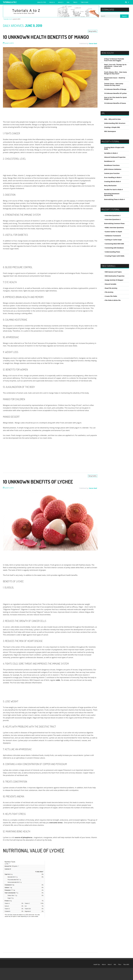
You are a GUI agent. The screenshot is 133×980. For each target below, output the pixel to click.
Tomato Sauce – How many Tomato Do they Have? (114, 84)
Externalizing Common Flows (114, 223)
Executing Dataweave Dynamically (112, 194)
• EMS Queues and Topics (113, 272)
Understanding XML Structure (115, 123)
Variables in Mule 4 (111, 153)
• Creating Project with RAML (114, 256)
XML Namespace (110, 131)
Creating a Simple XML (112, 127)
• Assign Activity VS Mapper (114, 280)
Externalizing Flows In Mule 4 (114, 199)
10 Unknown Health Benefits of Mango (46, 37)
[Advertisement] (40, 115)
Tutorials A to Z (10, 2)
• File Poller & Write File (112, 300)
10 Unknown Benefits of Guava (115, 103)
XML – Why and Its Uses (112, 119)
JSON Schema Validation (113, 169)
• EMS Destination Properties (114, 276)
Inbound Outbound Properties (115, 157)
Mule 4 (52, 2)
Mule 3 (61, 2)
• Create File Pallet (111, 296)
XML (68, 2)
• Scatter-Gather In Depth (113, 232)
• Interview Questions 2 (112, 219)
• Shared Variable (110, 284)
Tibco (75, 2)
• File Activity (109, 292)
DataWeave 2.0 (109, 161)
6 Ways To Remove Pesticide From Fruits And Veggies (114, 60)
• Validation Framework (112, 236)
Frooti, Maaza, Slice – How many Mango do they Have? (115, 73)
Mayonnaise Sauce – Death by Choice (115, 79)
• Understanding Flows (112, 252)
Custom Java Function (112, 173)
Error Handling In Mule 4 (113, 177)
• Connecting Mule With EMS (114, 244)
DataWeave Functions (112, 165)
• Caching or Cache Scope (113, 240)
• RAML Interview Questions (114, 228)
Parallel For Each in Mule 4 (113, 190)
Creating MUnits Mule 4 (112, 181)
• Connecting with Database (114, 248)
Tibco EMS (84, 2)
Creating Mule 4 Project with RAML (114, 148)
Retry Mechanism (110, 186)
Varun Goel (93, 43)
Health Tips (42, 2)
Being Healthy (93, 31)
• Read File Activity (111, 288)
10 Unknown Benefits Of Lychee (38, 482)
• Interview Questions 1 (112, 215)
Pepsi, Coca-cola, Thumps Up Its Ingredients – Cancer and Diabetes (115, 66)
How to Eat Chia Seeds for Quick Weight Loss (115, 98)
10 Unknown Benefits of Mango (115, 89)
